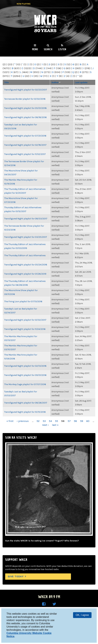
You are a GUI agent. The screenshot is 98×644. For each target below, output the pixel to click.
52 (38, 421)
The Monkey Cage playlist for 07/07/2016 (25, 384)
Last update (81, 82)
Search (48, 49)
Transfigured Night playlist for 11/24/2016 (25, 329)
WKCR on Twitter (54, 604)
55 (57, 421)
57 (69, 421)
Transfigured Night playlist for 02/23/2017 (26, 90)
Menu (35, 49)
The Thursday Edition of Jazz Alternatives (25, 255)
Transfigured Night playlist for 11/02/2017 (25, 154)
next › (45, 425)
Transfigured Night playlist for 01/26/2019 (25, 274)
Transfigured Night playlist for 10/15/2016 (25, 412)
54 (50, 421)
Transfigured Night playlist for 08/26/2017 (26, 403)
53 (44, 421)
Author (56, 82)
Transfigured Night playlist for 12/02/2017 (25, 320)
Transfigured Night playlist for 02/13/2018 (25, 366)
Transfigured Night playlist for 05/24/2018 (26, 265)
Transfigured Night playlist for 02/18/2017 (25, 145)
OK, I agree (82, 615)
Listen (62, 49)
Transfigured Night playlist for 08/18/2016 (25, 117)
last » (55, 425)
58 (75, 421)
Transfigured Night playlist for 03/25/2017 (26, 237)
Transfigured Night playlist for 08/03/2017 (26, 219)
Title (6, 82)
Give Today (16, 576)
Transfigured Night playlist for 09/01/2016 (25, 375)
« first (10, 421)
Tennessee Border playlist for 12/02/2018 (25, 99)
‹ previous (23, 421)
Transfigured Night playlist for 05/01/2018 (25, 108)
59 (82, 421)
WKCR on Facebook (44, 604)
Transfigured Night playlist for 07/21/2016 (25, 136)
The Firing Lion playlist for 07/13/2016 (23, 301)
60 (88, 421)
